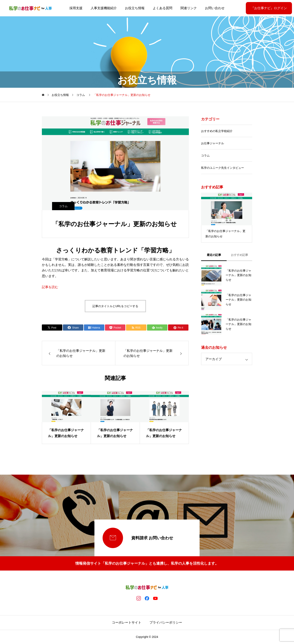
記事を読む (50, 287)
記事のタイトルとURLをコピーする (115, 306)
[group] (66, 417)
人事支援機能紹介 (104, 8)
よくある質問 (163, 8)
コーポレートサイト (127, 622)
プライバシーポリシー (166, 622)
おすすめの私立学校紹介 (217, 131)
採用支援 (76, 8)
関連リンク (189, 8)
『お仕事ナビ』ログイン (269, 8)
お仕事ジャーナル (213, 143)
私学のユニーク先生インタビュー (223, 168)
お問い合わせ (215, 8)
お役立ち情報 (135, 8)
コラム (63, 206)
